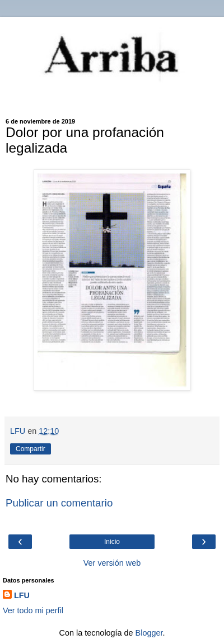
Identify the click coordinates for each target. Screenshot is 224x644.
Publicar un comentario (59, 503)
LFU (22, 595)
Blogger (149, 633)
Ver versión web (112, 563)
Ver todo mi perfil (33, 610)
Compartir (31, 449)
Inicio (112, 542)
